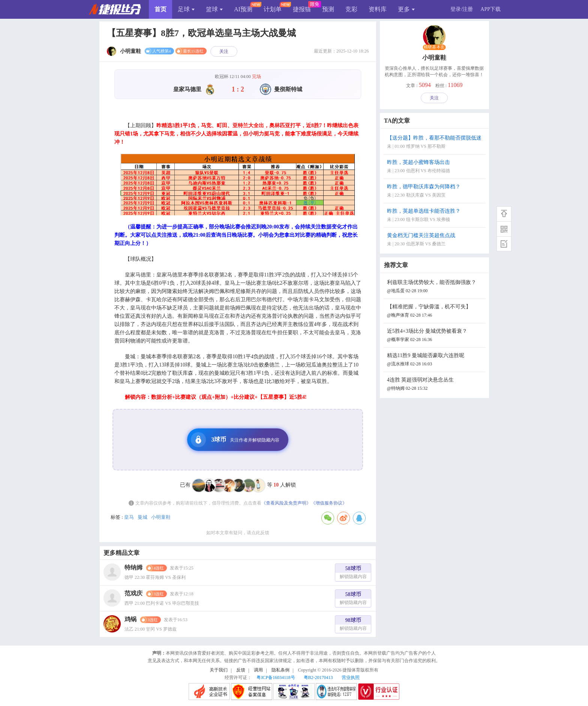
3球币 (235, 440)
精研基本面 (434, 47)
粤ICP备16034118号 (276, 677)
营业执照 (351, 677)
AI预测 (243, 9)
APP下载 (490, 9)
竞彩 (351, 9)
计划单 (273, 9)
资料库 (378, 9)
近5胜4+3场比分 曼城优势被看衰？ (435, 336)
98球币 (353, 625)
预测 (328, 9)
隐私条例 (280, 670)
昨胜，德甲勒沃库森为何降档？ (435, 192)
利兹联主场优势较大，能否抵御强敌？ (435, 287)
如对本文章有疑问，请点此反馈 (238, 533)
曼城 (142, 517)
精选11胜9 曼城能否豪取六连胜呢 (435, 360)
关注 (224, 51)
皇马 (129, 517)
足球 (186, 9)
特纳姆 (133, 567)
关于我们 (219, 670)
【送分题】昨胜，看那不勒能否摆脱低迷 (435, 143)
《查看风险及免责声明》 (286, 503)
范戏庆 (133, 593)
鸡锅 (130, 619)
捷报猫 (302, 9)
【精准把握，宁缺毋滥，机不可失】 (435, 312)
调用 (258, 670)
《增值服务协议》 (329, 503)
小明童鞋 (161, 517)
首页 (160, 9)
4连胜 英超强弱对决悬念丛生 (435, 385)
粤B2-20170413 (318, 677)
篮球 (214, 9)
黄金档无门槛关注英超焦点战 (435, 240)
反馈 (241, 670)
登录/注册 (462, 9)
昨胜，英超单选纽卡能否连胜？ (435, 216)
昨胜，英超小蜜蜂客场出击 (435, 167)
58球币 (353, 573)
